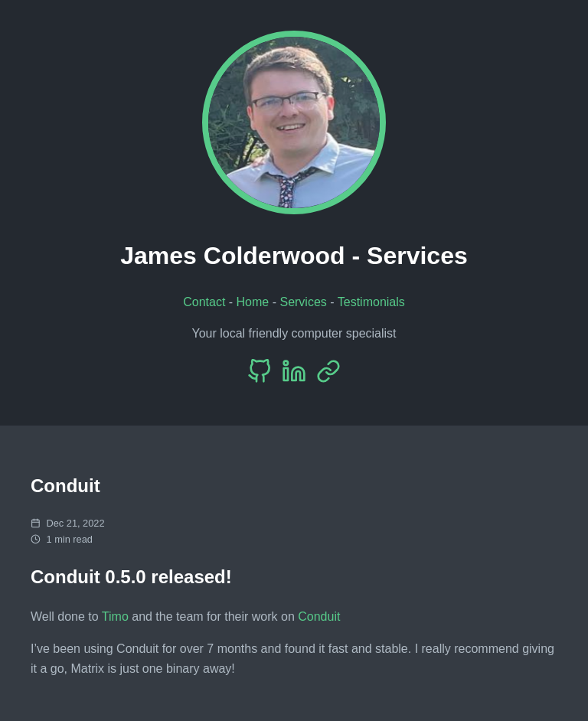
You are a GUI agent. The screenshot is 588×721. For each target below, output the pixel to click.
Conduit (319, 617)
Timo (115, 617)
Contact (204, 302)
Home (253, 302)
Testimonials (371, 302)
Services (303, 302)
